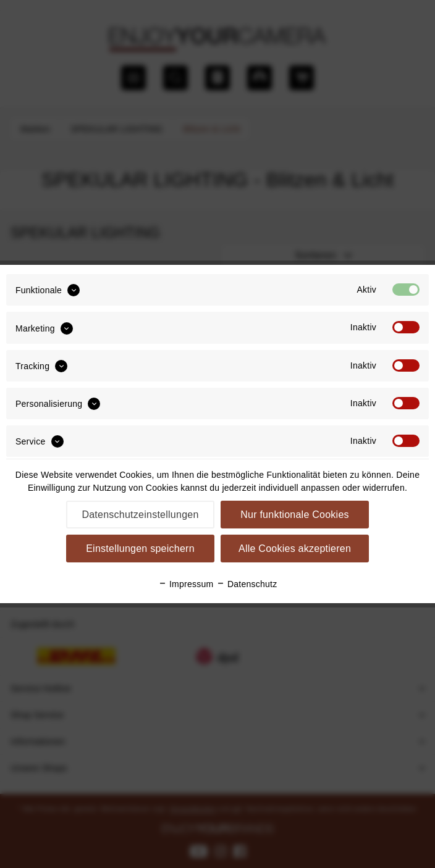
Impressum (186, 584)
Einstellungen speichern (140, 549)
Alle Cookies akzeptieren (295, 549)
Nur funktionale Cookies (295, 515)
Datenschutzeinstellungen (140, 515)
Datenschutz (247, 584)
